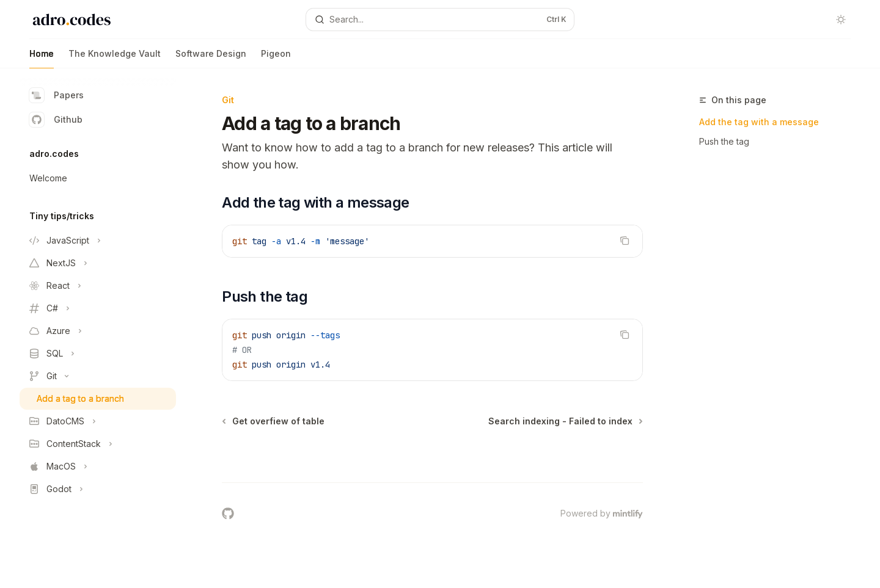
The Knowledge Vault (115, 58)
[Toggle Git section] (98, 376)
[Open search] (440, 20)
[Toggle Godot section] (98, 489)
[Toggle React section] (98, 286)
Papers (57, 95)
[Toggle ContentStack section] (98, 444)
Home (42, 58)
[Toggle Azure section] (98, 331)
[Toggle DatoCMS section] (98, 421)
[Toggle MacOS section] (98, 466)
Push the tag (724, 141)
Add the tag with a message (759, 122)
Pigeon (276, 58)
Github (56, 120)
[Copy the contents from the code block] (625, 241)
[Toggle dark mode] (841, 20)
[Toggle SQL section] (98, 354)
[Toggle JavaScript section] (98, 241)
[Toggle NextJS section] (98, 263)
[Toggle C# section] (98, 308)
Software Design (211, 58)
